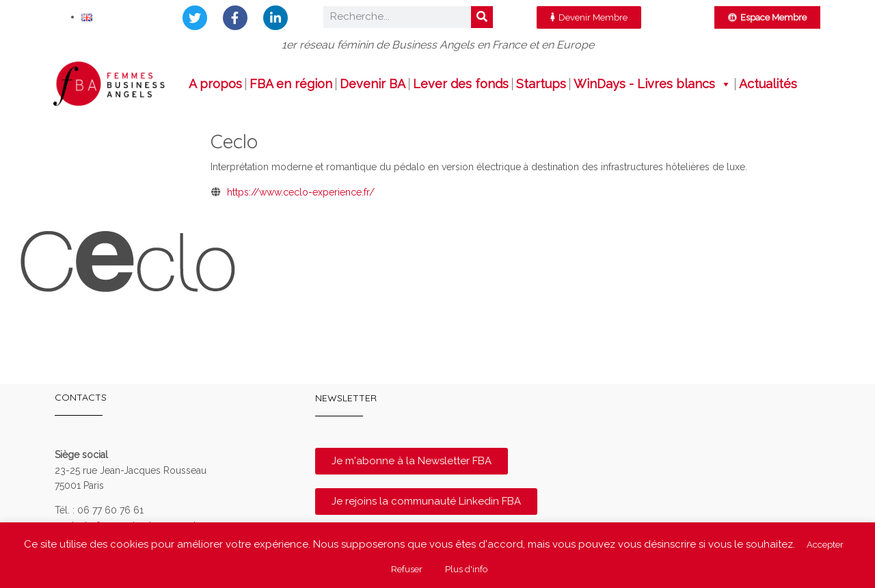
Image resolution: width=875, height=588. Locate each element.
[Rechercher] (482, 17)
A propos (215, 84)
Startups (541, 84)
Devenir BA (373, 84)
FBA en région (291, 84)
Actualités (768, 84)
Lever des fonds (461, 84)
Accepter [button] (825, 545)
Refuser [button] (407, 569)
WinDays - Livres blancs (652, 84)
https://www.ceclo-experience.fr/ (301, 192)
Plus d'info (466, 569)
